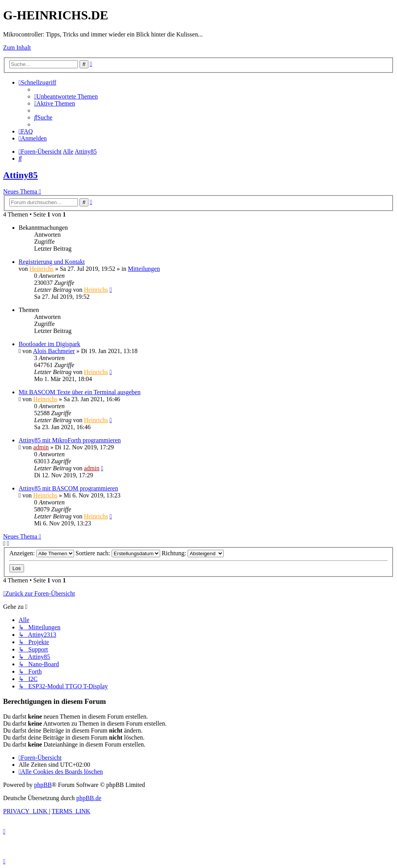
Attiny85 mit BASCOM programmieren (68, 488)
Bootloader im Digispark (49, 344)
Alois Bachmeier (54, 351)
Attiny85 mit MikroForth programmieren (70, 440)
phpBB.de (89, 798)
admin (41, 447)
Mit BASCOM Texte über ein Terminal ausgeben (79, 392)
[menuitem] (66, 96)
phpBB (43, 785)
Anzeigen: (42, 553)
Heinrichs (41, 269)
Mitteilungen (144, 269)
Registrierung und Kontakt (52, 262)
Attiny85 (20, 175)
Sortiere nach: (118, 553)
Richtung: (193, 553)
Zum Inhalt (17, 48)
